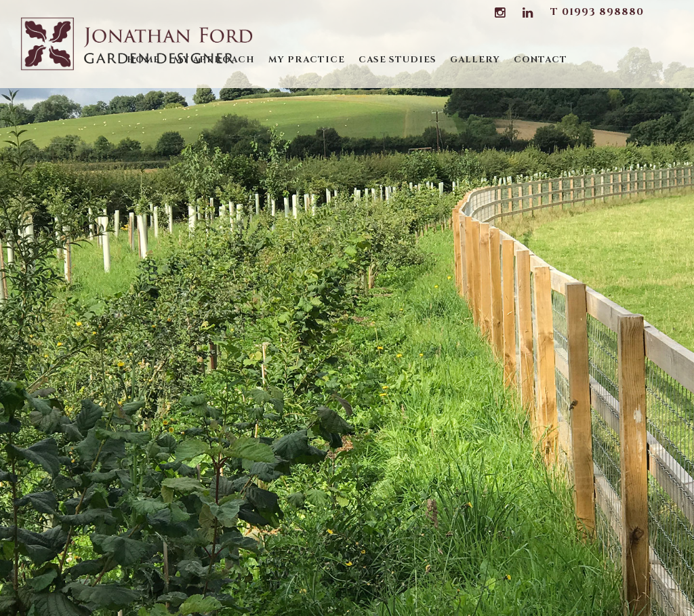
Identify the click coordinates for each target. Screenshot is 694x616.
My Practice (307, 60)
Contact (540, 60)
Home (143, 60)
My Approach (214, 60)
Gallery (475, 60)
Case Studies (397, 60)
